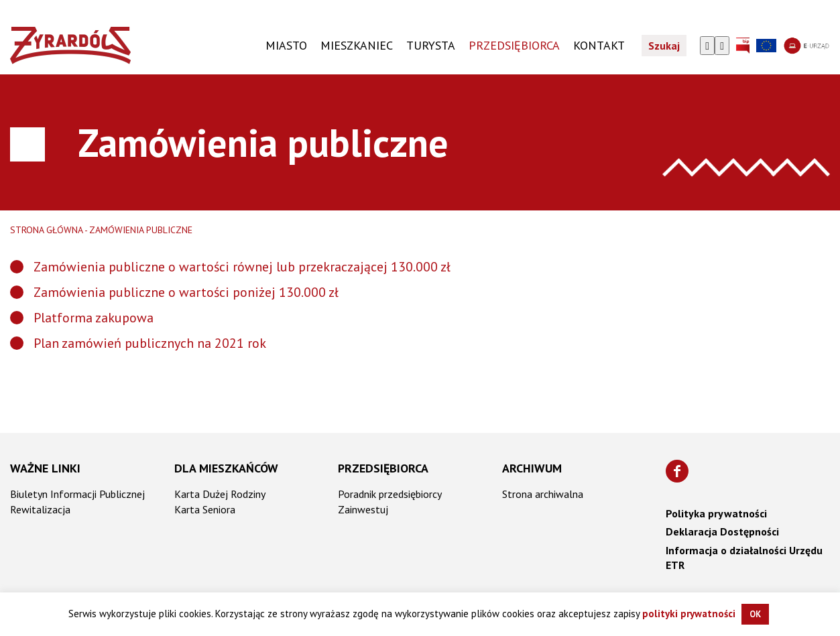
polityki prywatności (689, 614)
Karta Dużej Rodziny (220, 494)
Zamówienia (71, 292)
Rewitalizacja (40, 509)
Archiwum (532, 468)
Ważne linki (45, 468)
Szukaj (664, 46)
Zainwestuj (363, 509)
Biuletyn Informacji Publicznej (77, 494)
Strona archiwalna (543, 494)
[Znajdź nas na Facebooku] (677, 471)
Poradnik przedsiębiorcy (390, 494)
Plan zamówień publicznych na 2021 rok (150, 343)
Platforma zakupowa (94, 318)
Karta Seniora (205, 509)
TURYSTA (431, 45)
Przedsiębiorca (383, 468)
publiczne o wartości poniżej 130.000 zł (225, 292)
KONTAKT (599, 45)
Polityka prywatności (716, 513)
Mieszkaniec (357, 45)
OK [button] (755, 614)
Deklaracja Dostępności (722, 531)
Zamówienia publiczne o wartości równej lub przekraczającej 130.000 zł (242, 267)
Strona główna (47, 230)
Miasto (286, 45)
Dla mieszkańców (226, 468)
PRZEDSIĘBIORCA (514, 45)
